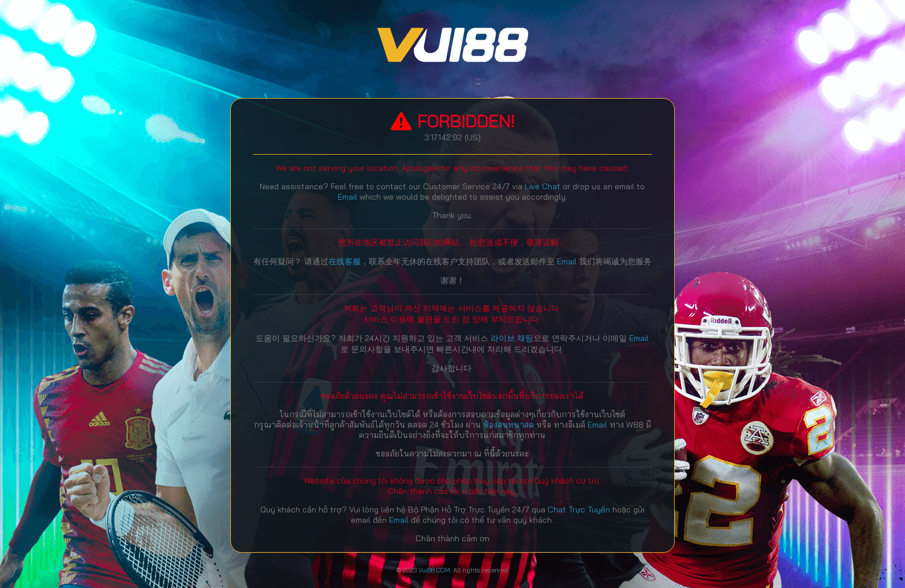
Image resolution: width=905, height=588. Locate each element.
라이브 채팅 (512, 338)
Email (347, 197)
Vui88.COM (434, 570)
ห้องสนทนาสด (510, 425)
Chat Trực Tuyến (580, 510)
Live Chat (543, 186)
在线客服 (345, 261)
